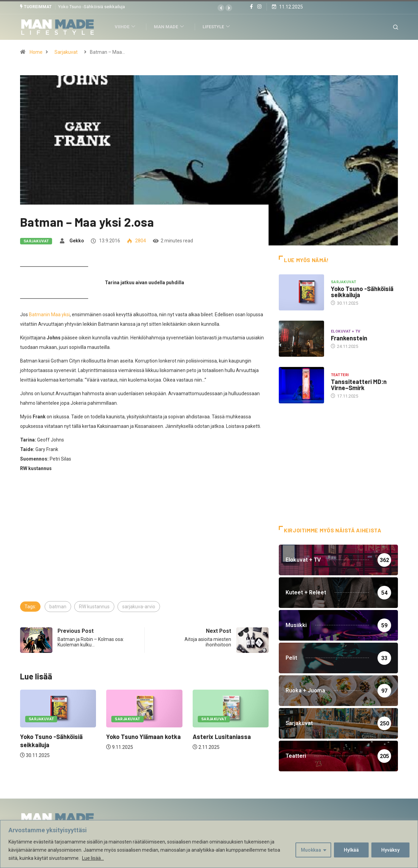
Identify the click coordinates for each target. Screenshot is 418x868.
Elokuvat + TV (346, 331)
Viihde (127, 27)
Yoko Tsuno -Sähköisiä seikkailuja (92, 7)
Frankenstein (349, 338)
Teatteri (340, 375)
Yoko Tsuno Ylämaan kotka (143, 737)
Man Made (171, 27)
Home (36, 52)
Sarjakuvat (66, 52)
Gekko (77, 240)
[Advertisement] (144, 549)
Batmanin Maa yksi (49, 314)
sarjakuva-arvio (139, 606)
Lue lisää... (93, 858)
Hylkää (351, 850)
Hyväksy (390, 850)
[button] (221, 8)
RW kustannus (94, 606)
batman (58, 606)
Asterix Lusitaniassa (222, 737)
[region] (209, 844)
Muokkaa (311, 850)
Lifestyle (218, 27)
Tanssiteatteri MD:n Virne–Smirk (359, 384)
